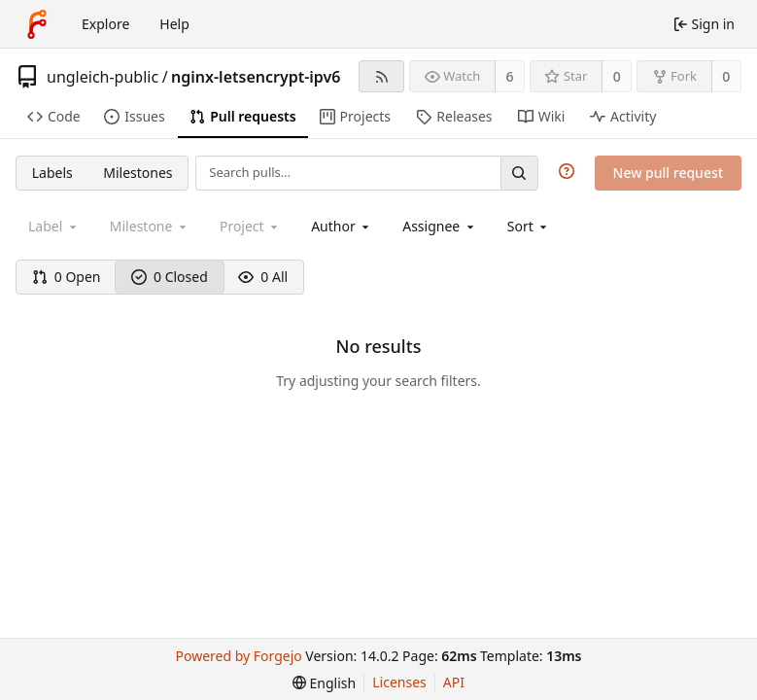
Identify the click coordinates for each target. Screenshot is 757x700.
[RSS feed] (381, 76)
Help (174, 24)
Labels (52, 173)
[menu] (529, 226)
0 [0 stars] (617, 76)
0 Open (67, 277)
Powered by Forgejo (239, 656)
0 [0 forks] (726, 76)
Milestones (138, 173)
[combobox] (342, 226)
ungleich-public (103, 77)
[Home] (37, 24)
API (454, 682)
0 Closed (170, 277)
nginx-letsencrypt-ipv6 (256, 77)
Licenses (399, 682)
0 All (263, 277)
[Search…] (519, 173)
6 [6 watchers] (510, 76)
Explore (105, 24)
